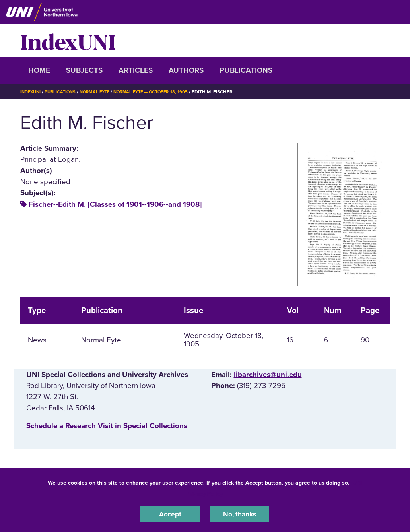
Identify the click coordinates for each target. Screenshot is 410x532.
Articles (136, 70)
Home (39, 70)
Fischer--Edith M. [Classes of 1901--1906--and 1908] (115, 204)
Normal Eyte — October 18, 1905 (161, 92)
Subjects (84, 70)
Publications (246, 70)
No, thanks (239, 514)
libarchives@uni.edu (268, 375)
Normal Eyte (100, 92)
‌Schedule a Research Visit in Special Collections (107, 426)
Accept (170, 514)
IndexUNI (68, 41)
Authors (186, 70)
